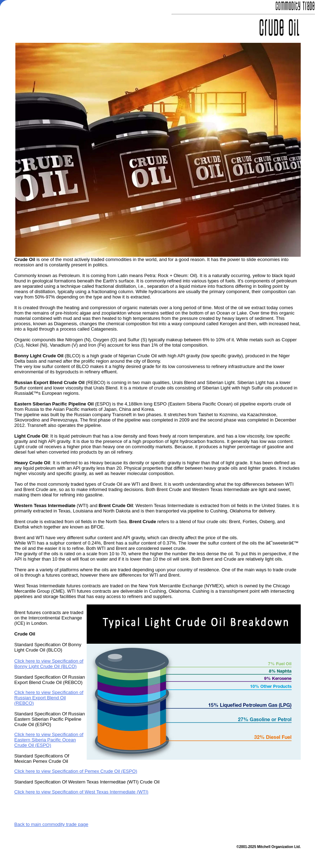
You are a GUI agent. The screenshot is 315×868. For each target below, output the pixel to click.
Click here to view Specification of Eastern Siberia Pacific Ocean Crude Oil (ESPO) (49, 740)
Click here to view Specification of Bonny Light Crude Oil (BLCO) (49, 664)
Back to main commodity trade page (51, 824)
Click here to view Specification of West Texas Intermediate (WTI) (81, 792)
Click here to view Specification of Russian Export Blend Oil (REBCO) (49, 698)
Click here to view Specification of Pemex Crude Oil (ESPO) (76, 771)
